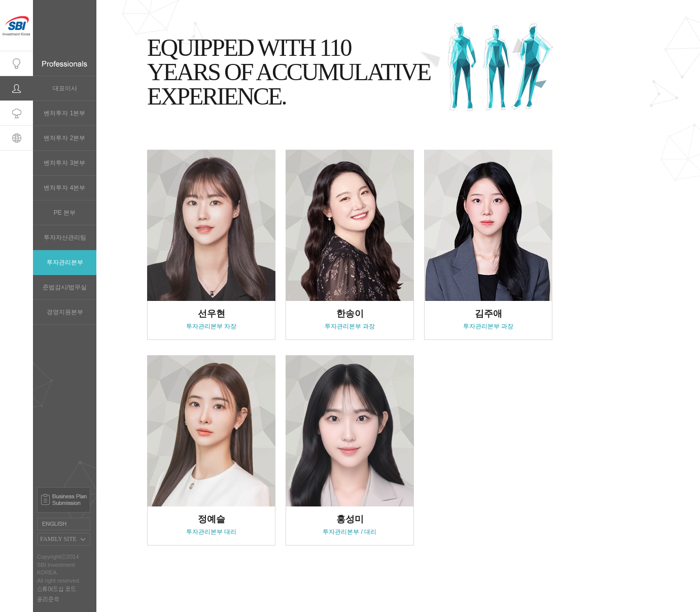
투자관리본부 (65, 262)
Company (16, 64)
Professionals (16, 89)
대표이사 (65, 88)
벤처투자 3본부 (64, 163)
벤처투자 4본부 (64, 188)
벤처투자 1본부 (64, 113)
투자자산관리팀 (65, 237)
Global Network (16, 138)
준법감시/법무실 (65, 287)
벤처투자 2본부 (64, 138)
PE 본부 (65, 213)
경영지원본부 (65, 312)
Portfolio (16, 113)
